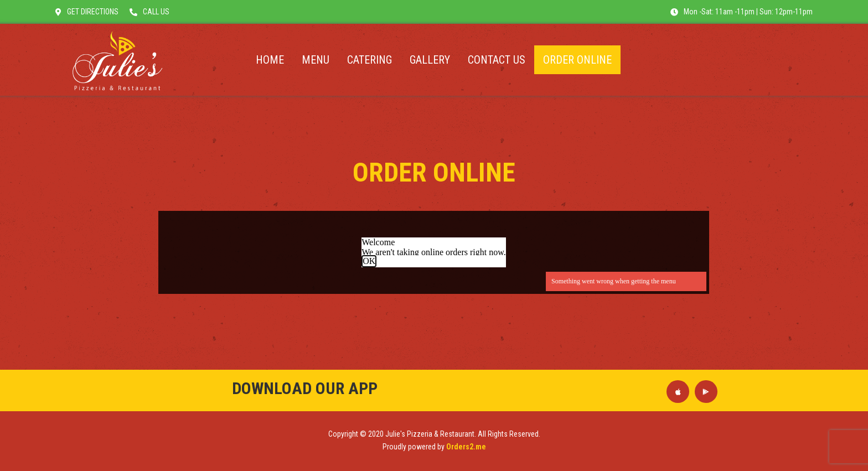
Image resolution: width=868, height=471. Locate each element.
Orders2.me (466, 447)
